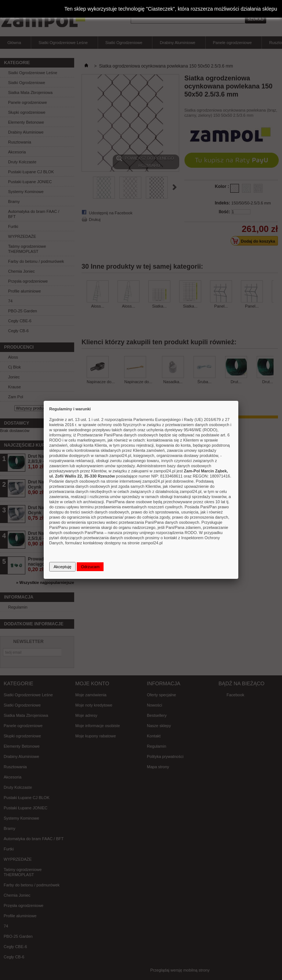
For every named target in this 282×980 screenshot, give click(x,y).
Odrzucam (90, 567)
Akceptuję (62, 567)
